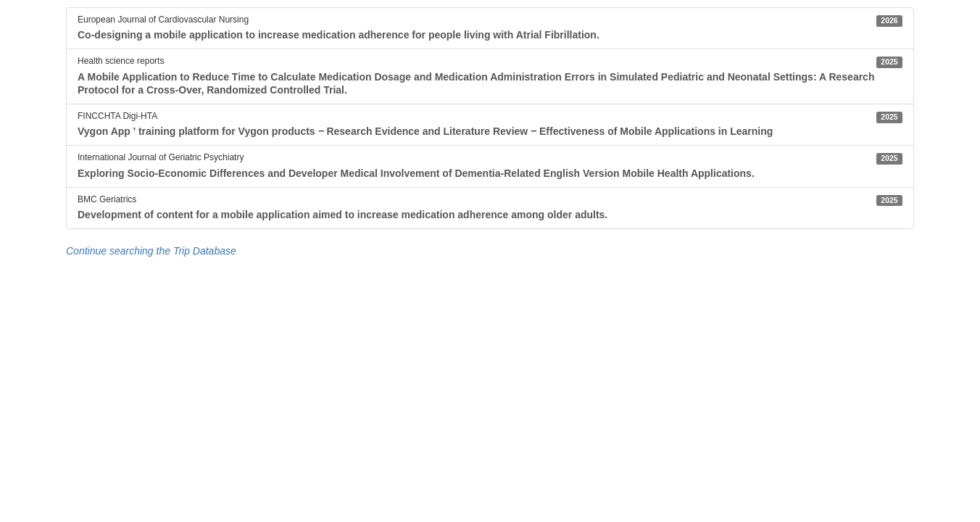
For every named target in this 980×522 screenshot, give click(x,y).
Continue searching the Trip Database (151, 251)
